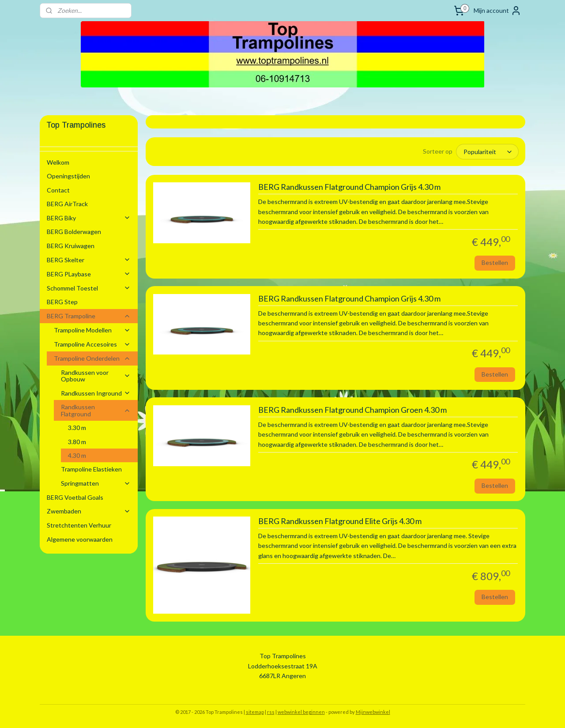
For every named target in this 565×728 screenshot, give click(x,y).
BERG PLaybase (89, 274)
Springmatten (96, 483)
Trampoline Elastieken (91, 469)
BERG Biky (89, 218)
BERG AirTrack (67, 204)
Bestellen (495, 262)
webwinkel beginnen (301, 712)
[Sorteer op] (487, 152)
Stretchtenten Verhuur (79, 525)
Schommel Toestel (89, 288)
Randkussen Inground (96, 393)
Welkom (58, 162)
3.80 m (77, 442)
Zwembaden (89, 511)
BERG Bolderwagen (74, 232)
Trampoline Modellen (92, 330)
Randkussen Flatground (96, 410)
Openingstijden (68, 176)
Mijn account (497, 11)
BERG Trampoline (89, 316)
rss (271, 712)
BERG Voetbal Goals (75, 497)
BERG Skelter (89, 260)
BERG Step (62, 302)
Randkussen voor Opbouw (96, 376)
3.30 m (77, 428)
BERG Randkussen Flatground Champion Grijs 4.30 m (349, 187)
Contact (58, 190)
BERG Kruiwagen (71, 246)
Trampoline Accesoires (92, 344)
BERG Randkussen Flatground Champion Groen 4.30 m (352, 410)
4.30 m (77, 455)
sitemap (255, 712)
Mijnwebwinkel (373, 712)
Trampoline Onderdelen (92, 358)
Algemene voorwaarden (80, 539)
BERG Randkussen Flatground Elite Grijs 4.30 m (339, 521)
